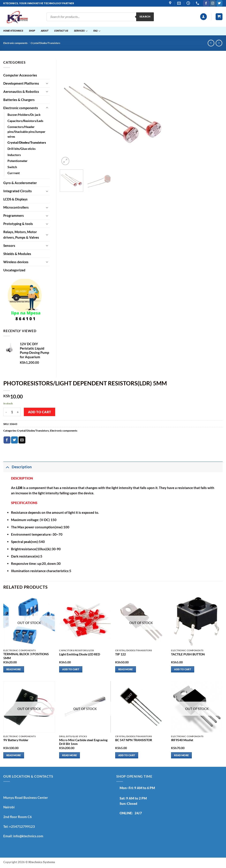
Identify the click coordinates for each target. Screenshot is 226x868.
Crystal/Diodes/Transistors (45, 43)
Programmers (14, 215)
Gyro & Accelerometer (20, 183)
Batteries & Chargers (19, 100)
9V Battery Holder (16, 740)
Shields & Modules (17, 254)
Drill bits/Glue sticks (22, 149)
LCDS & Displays (15, 199)
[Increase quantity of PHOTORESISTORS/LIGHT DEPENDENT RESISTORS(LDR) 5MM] (18, 412)
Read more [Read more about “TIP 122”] (126, 669)
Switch (12, 167)
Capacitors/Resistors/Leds (25, 121)
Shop (32, 31)
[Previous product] (219, 43)
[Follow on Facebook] (206, 3)
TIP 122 (121, 654)
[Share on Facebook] (7, 440)
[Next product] (211, 43)
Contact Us (61, 31)
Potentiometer (18, 161)
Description (18, 467)
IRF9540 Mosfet (182, 740)
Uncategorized (14, 270)
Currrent (14, 173)
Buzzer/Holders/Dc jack (24, 115)
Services (81, 31)
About (45, 31)
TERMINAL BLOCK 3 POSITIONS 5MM (26, 656)
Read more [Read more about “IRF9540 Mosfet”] (181, 755)
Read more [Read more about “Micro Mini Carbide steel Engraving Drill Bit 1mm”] (70, 755)
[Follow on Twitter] (219, 3)
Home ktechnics (13, 31)
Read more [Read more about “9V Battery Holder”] (14, 755)
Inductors (14, 155)
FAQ (97, 31)
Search (145, 16)
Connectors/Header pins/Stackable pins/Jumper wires (26, 132)
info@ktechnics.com (28, 836)
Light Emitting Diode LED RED (80, 654)
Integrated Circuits (18, 191)
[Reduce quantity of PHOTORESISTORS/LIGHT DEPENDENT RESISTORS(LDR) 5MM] (6, 412)
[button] (203, 17)
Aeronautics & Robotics (21, 91)
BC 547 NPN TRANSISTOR (134, 740)
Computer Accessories (20, 75)
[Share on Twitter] (14, 440)
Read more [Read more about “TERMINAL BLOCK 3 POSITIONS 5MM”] (14, 669)
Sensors (9, 246)
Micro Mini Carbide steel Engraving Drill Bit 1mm (83, 742)
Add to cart (40, 412)
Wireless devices (16, 262)
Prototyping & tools (18, 224)
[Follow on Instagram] (213, 3)
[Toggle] (47, 83)
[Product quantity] (12, 412)
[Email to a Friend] (22, 440)
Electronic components (15, 43)
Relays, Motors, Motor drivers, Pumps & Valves (21, 234)
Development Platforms (21, 83)
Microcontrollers (16, 207)
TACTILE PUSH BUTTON (188, 654)
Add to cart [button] (71, 669)
